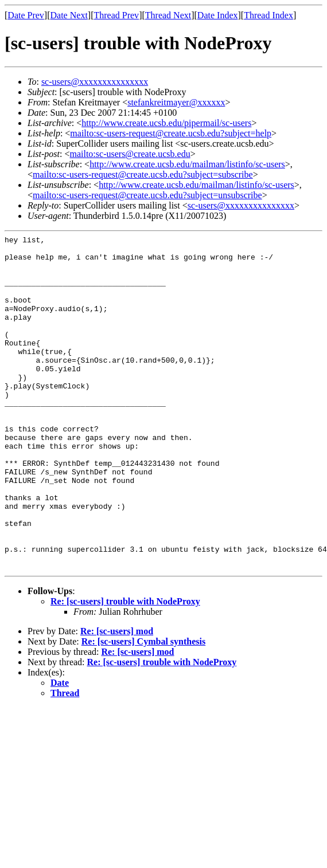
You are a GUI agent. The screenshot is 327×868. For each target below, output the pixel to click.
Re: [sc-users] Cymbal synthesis (143, 708)
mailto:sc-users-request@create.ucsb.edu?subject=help (171, 133)
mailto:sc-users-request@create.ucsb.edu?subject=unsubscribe (147, 195)
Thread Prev (116, 15)
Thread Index (268, 15)
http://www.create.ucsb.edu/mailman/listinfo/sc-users (187, 164)
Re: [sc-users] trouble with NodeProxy (125, 668)
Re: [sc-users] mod (117, 698)
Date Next (69, 15)
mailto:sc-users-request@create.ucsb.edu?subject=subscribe (143, 174)
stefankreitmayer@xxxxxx (176, 102)
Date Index (218, 15)
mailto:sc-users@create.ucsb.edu (130, 154)
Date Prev (26, 15)
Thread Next (168, 15)
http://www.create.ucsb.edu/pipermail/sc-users (166, 123)
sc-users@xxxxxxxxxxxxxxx (95, 82)
